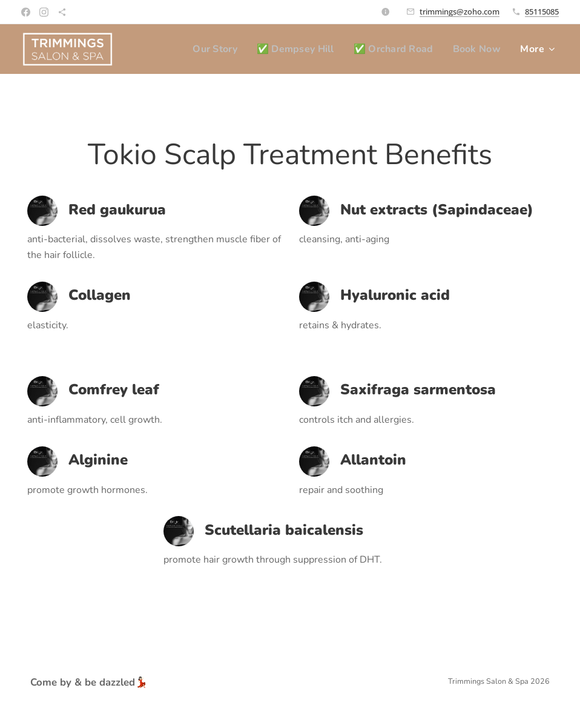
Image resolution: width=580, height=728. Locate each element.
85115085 (542, 12)
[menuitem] (206, 49)
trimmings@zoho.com (460, 12)
